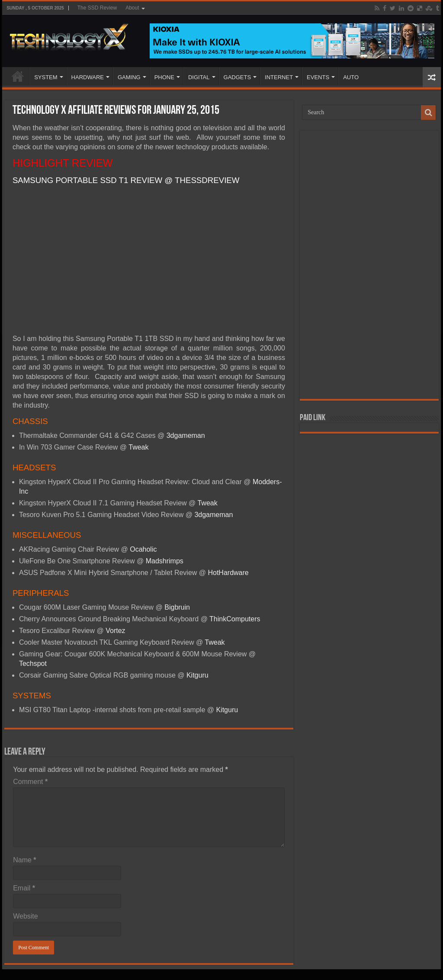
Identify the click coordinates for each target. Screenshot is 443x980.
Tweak (138, 447)
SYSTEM (46, 77)
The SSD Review (97, 8)
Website (26, 916)
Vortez (115, 631)
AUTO (351, 77)
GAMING (129, 77)
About (132, 8)
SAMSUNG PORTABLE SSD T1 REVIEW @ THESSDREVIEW (126, 180)
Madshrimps (165, 561)
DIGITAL (199, 77)
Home (18, 76)
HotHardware (228, 573)
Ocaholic (143, 549)
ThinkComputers (235, 619)
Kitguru (197, 675)
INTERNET (279, 77)
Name (24, 860)
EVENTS (318, 77)
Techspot (33, 664)
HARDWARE (88, 77)
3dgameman (186, 435)
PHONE (164, 77)
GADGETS (238, 77)
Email (24, 888)
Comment (30, 782)
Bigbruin (177, 607)
